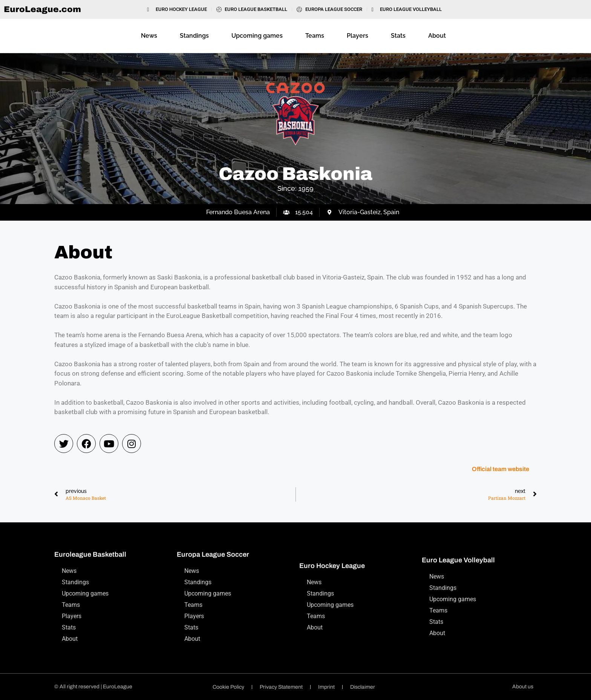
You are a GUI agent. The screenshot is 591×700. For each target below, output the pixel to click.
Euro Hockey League (332, 566)
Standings (194, 36)
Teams (315, 36)
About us (523, 687)
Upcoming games (257, 36)
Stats (398, 36)
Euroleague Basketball (90, 554)
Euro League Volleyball (458, 560)
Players (358, 36)
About (437, 36)
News (149, 36)
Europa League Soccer (213, 554)
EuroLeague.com (42, 9)
